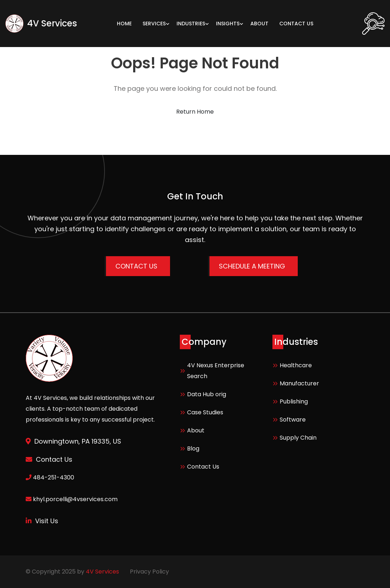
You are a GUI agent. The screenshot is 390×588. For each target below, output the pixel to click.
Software (293, 420)
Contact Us (203, 467)
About (196, 430)
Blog (193, 449)
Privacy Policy (149, 572)
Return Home (195, 112)
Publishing (294, 401)
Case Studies (205, 412)
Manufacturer (299, 383)
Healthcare (296, 365)
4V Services (102, 572)
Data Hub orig (207, 394)
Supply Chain (298, 438)
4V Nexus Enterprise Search (216, 371)
